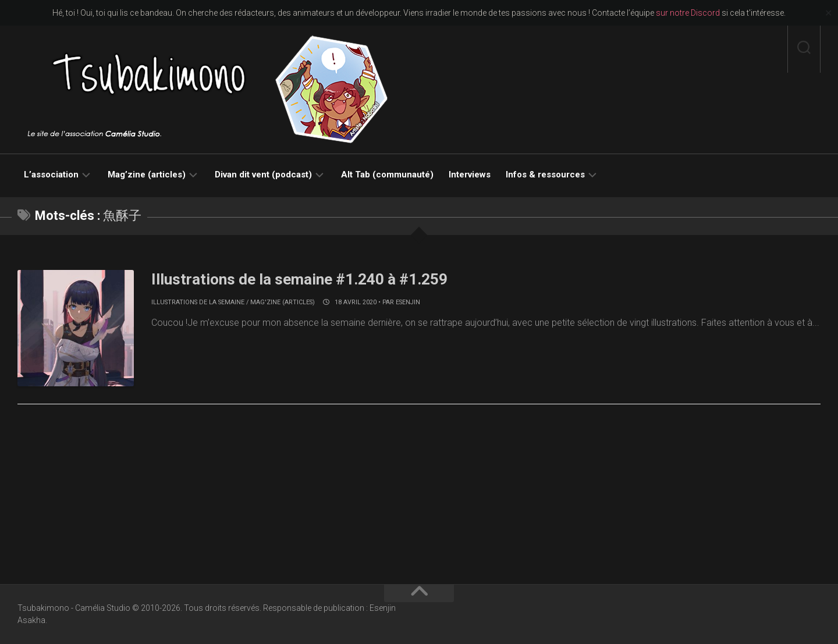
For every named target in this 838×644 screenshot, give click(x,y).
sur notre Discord (688, 13)
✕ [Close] (828, 13)
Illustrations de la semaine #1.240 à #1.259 (299, 279)
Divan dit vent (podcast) (263, 175)
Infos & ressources (545, 175)
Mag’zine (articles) (147, 175)
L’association (51, 175)
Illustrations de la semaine (198, 302)
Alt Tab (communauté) (387, 175)
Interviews (470, 175)
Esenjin (408, 302)
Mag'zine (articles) (283, 302)
